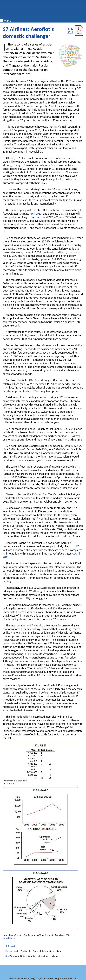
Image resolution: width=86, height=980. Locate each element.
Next (8, 956)
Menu (7, 21)
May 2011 (75, 31)
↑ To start (10, 946)
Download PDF (10, 938)
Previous (10, 951)
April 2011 (36, 214)
